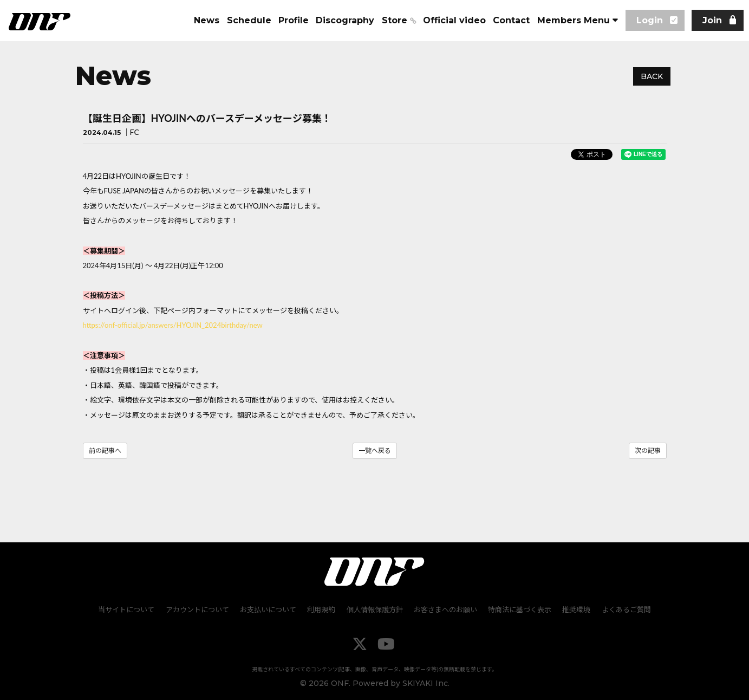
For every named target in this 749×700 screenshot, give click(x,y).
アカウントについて (198, 610)
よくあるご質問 (626, 610)
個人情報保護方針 (375, 610)
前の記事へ (105, 451)
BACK (652, 76)
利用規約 (322, 610)
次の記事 (648, 451)
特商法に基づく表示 (520, 610)
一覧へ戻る (375, 451)
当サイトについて (127, 610)
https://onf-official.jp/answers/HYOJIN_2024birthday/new (173, 325)
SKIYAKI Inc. (426, 684)
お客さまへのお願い (445, 610)
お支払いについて (269, 610)
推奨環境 (576, 610)
